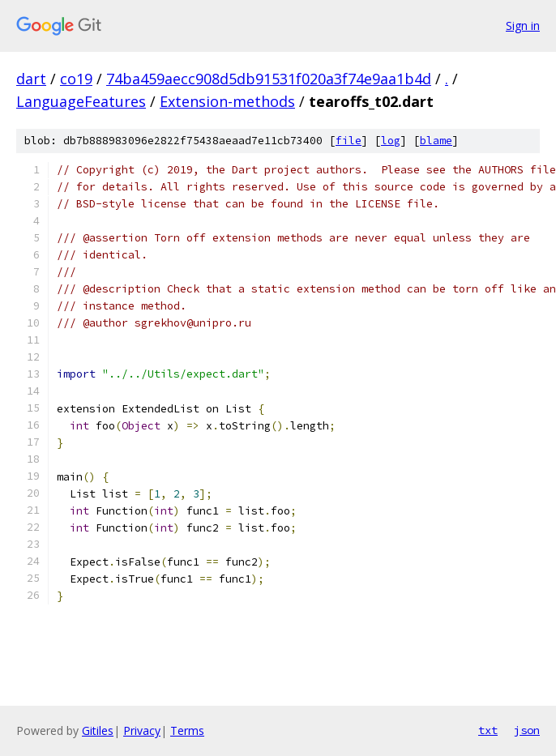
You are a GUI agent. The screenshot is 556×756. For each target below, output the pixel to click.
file (349, 141)
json (527, 730)
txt (488, 730)
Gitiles (98, 730)
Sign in (523, 26)
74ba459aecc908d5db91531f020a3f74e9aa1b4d (269, 79)
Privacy (142, 730)
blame (436, 141)
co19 (76, 79)
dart (31, 79)
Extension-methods (227, 101)
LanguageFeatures (81, 101)
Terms (187, 730)
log (391, 141)
